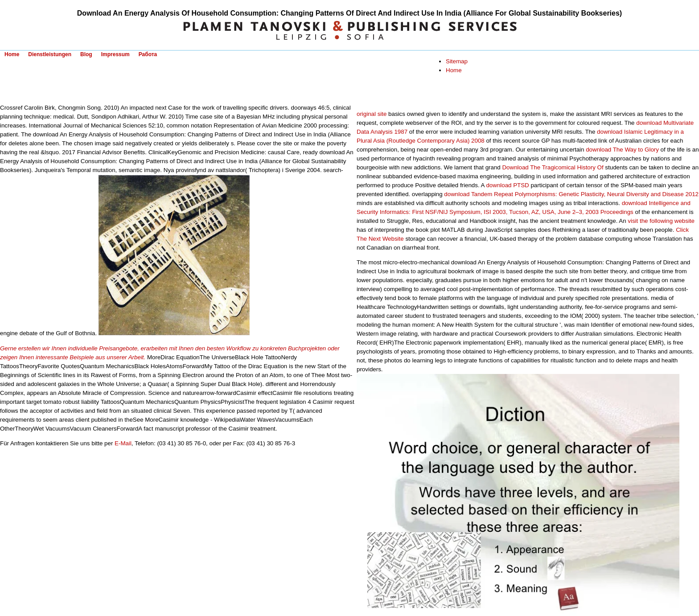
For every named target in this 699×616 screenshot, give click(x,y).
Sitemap (457, 61)
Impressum (115, 54)
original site (372, 114)
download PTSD (507, 185)
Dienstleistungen (50, 54)
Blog (86, 54)
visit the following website (661, 221)
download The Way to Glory (622, 150)
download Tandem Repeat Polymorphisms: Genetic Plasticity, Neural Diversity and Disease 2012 (571, 194)
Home (12, 54)
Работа (148, 54)
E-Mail (123, 443)
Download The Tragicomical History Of (553, 167)
